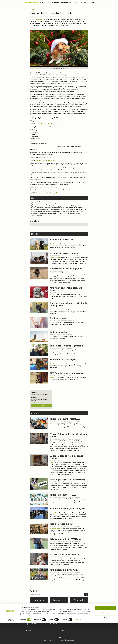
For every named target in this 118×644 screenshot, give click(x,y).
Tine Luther (64, 293)
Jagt (51, 273)
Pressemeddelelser (36, 19)
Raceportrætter (77, 2)
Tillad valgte (105, 634)
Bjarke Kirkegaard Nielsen (67, 321)
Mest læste (79, 600)
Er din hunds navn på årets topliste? (45, 124)
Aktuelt (52, 244)
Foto (48, 2)
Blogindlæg (53, 378)
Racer (52, 441)
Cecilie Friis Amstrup (66, 557)
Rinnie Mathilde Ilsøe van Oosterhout (70, 242)
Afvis (105, 639)
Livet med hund (54, 423)
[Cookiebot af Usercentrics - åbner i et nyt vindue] (10, 641)
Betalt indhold (54, 513)
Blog (85, 2)
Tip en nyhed (55, 2)
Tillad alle (105, 629)
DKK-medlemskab (66, 2)
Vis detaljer (78, 641)
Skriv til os (41, 405)
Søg (86, 595)
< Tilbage (33, 9)
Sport (52, 336)
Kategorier (39, 600)
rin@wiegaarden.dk (35, 402)
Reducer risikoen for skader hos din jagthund (47, 193)
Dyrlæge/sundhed (55, 258)
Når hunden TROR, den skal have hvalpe (46, 160)
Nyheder (42, 2)
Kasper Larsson (64, 308)
